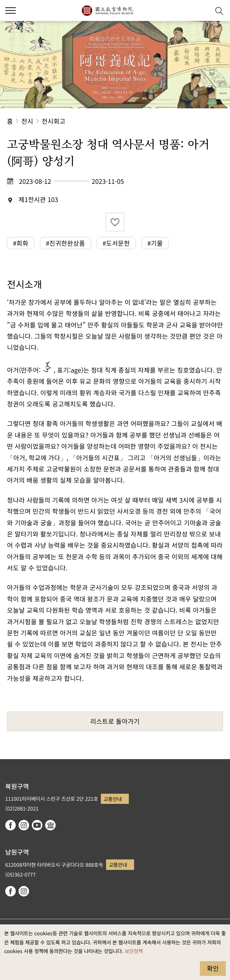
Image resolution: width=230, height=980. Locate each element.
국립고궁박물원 (107, 10)
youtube (37, 825)
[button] (202, 11)
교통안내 (113, 799)
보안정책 (134, 951)
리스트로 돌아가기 (115, 721)
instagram (24, 825)
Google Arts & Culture (50, 825)
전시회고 (54, 121)
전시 (27, 121)
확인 (213, 968)
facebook (11, 825)
